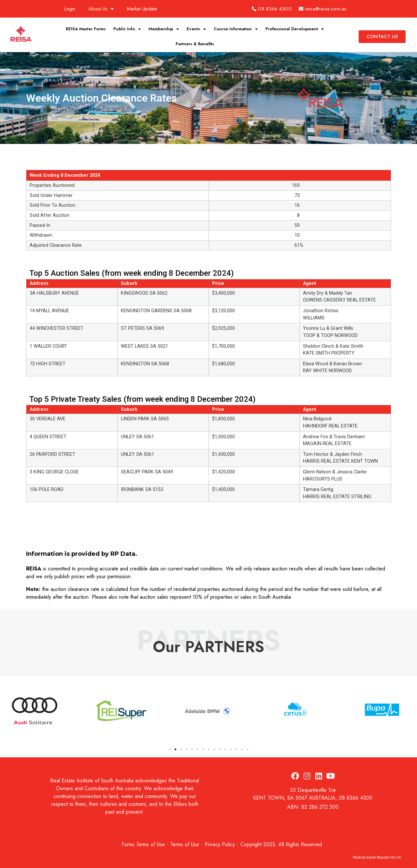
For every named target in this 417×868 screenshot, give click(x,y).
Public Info (127, 29)
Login (70, 9)
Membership (164, 29)
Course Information (236, 29)
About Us (101, 9)
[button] (170, 749)
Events (196, 29)
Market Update (142, 9)
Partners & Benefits (195, 44)
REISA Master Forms (86, 29)
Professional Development (295, 29)
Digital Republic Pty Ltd (383, 857)
